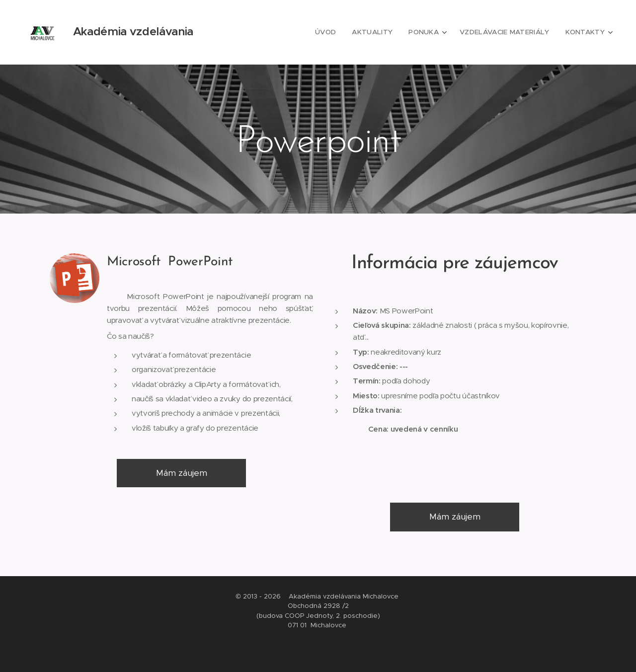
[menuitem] (336, 32)
